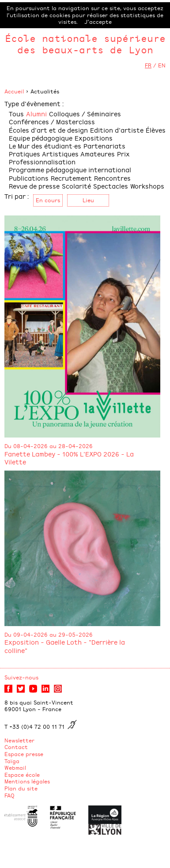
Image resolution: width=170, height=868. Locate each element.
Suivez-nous (21, 677)
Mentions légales (27, 781)
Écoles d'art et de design (48, 130)
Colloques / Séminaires (85, 113)
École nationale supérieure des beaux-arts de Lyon (85, 44)
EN (162, 65)
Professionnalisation (42, 161)
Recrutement (71, 178)
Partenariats (104, 146)
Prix (123, 154)
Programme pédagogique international (70, 169)
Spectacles (111, 186)
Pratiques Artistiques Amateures (62, 154)
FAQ (9, 795)
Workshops (147, 186)
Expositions (94, 138)
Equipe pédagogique (41, 138)
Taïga (12, 761)
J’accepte (98, 22)
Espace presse (24, 754)
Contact (16, 747)
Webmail (15, 768)
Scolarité (76, 186)
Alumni (36, 113)
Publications (29, 178)
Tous (16, 113)
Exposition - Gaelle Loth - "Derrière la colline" (65, 646)
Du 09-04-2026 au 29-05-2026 (49, 634)
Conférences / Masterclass (52, 121)
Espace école (22, 775)
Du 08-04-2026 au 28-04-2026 (49, 446)
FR (148, 65)
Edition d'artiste (117, 130)
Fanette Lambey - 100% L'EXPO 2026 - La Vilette (69, 458)
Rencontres (112, 178)
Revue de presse (34, 186)
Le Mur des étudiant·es (45, 146)
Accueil (14, 91)
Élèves (156, 130)
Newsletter (19, 740)
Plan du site (21, 788)
